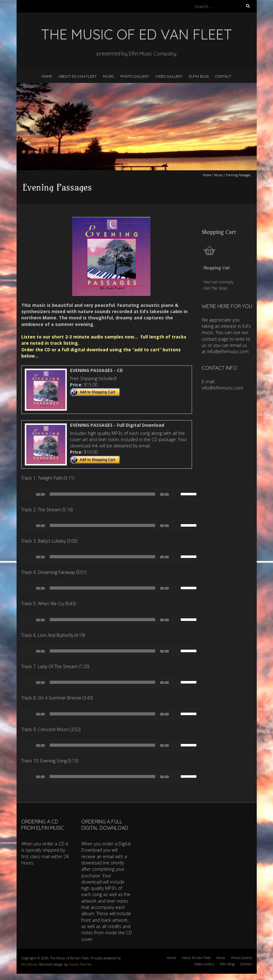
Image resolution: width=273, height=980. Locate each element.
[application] (111, 494)
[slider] (102, 494)
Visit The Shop (215, 288)
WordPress (29, 964)
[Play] (29, 494)
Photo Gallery (135, 76)
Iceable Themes (80, 964)
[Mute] (176, 494)
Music (109, 76)
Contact (223, 76)
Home (47, 76)
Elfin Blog (199, 76)
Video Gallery (169, 76)
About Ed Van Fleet (78, 76)
